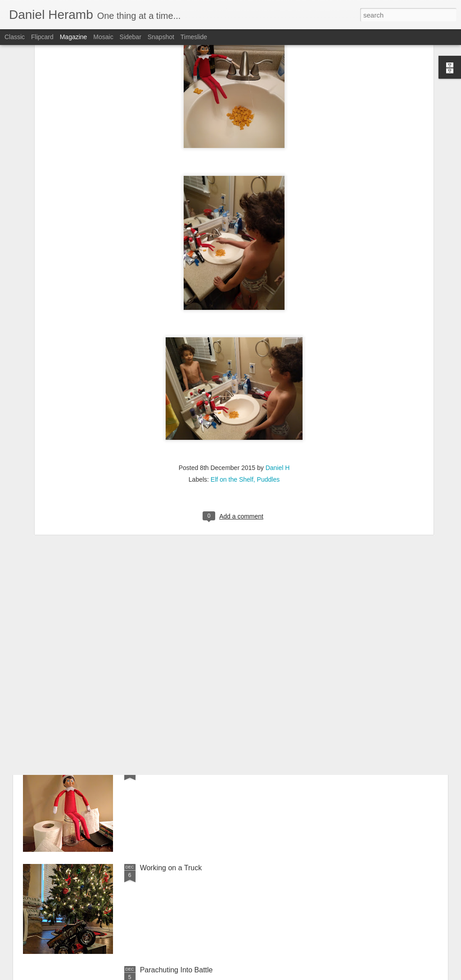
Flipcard (42, 37)
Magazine (74, 37)
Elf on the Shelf (232, 398)
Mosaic (103, 37)
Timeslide (194, 37)
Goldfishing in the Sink (176, 664)
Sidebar (131, 37)
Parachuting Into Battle (176, 970)
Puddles (269, 398)
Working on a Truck (171, 868)
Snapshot (161, 37)
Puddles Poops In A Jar (177, 766)
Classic (15, 37)
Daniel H (278, 386)
